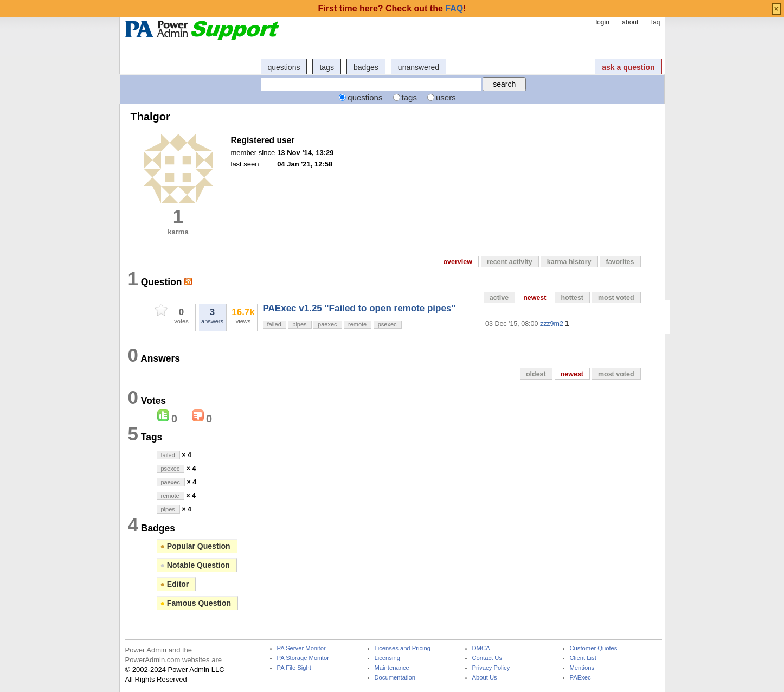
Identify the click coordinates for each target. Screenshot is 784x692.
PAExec (580, 678)
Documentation (395, 678)
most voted (616, 298)
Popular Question (195, 546)
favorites (620, 262)
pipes (299, 324)
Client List (583, 658)
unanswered (419, 67)
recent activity (510, 262)
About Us (485, 678)
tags (326, 67)
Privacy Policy (491, 668)
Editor (175, 584)
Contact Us (487, 658)
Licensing (387, 658)
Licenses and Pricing (403, 648)
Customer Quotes (594, 648)
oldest (536, 374)
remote (357, 324)
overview (457, 262)
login (602, 22)
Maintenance (392, 668)
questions (284, 67)
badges (366, 67)
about (630, 22)
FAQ (454, 8)
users (446, 97)
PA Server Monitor (301, 648)
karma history (569, 262)
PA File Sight (294, 668)
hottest (572, 298)
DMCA (481, 648)
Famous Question (196, 603)
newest (535, 298)
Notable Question (195, 565)
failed (274, 324)
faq (656, 22)
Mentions (582, 668)
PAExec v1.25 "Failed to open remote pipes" (359, 308)
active (499, 298)
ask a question (628, 67)
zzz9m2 (552, 324)
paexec (327, 324)
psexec (387, 324)
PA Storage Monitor (303, 658)
